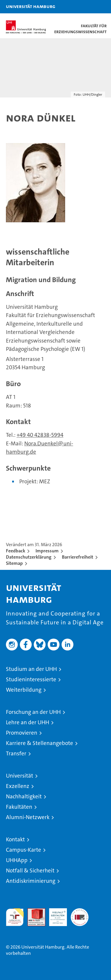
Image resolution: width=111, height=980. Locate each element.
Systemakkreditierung (80, 911)
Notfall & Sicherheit (30, 871)
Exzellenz (18, 786)
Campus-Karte (24, 850)
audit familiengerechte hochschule (15, 917)
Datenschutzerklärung (29, 557)
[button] (88, 7)
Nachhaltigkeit (24, 796)
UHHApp (17, 860)
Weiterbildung (24, 690)
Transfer (16, 753)
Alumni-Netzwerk (28, 817)
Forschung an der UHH (33, 712)
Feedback (16, 551)
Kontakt (15, 839)
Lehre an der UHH (28, 722)
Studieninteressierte (31, 679)
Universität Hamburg (31, 6)
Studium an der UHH (31, 669)
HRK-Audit (55, 915)
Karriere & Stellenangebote (40, 743)
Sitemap (14, 563)
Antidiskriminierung (31, 881)
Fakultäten (19, 807)
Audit (33, 911)
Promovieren (22, 733)
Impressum (47, 551)
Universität (20, 776)
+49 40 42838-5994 (40, 435)
